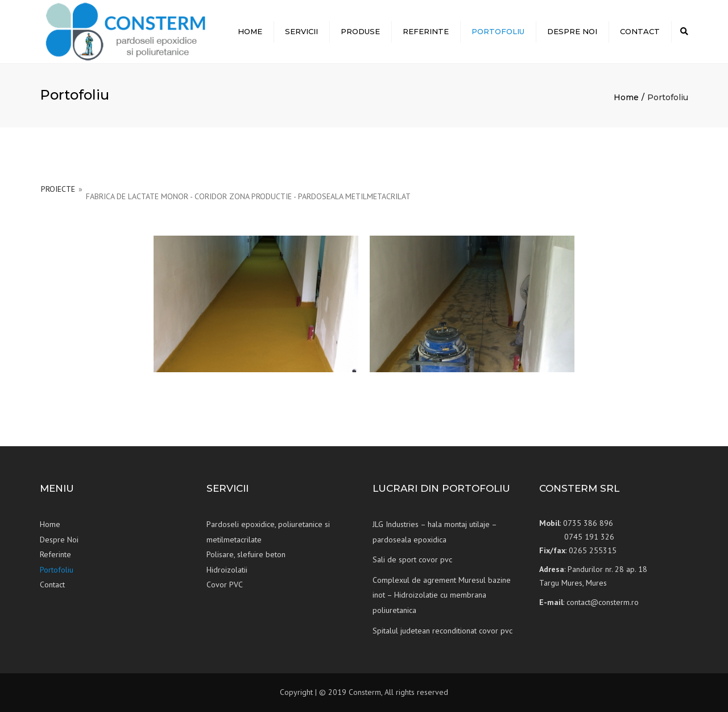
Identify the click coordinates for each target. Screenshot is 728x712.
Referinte (426, 31)
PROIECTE (58, 189)
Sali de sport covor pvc (412, 559)
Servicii (301, 31)
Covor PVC (225, 585)
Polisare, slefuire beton (246, 554)
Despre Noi (572, 31)
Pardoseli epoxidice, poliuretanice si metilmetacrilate (268, 532)
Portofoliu (498, 31)
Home (250, 31)
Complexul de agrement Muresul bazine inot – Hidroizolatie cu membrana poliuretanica (442, 595)
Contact (640, 31)
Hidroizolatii (227, 570)
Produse (360, 31)
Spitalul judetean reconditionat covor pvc (442, 631)
